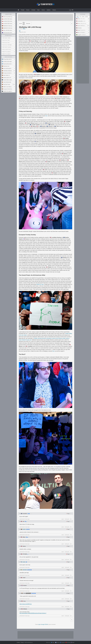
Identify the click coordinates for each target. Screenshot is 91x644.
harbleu (24, 529)
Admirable (25, 570)
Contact (18, 642)
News (24, 29)
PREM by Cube (40, 284)
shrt (24, 521)
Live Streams (83, 14)
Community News (8, 14)
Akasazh (25, 585)
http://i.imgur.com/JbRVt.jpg (26, 604)
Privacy (22, 642)
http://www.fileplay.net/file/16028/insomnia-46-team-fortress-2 (33, 613)
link (71, 519)
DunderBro (25, 514)
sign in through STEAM (43, 624)
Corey (24, 601)
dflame (24, 537)
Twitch (73, 642)
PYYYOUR (25, 554)
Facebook (63, 642)
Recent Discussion (8, 57)
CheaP (24, 578)
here (46, 116)
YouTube (68, 642)
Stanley (24, 546)
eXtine (24, 593)
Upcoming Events (8, 36)
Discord (58, 642)
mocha (24, 562)
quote (63, 519)
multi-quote (67, 519)
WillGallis (25, 609)
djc (20, 31)
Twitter (53, 642)
